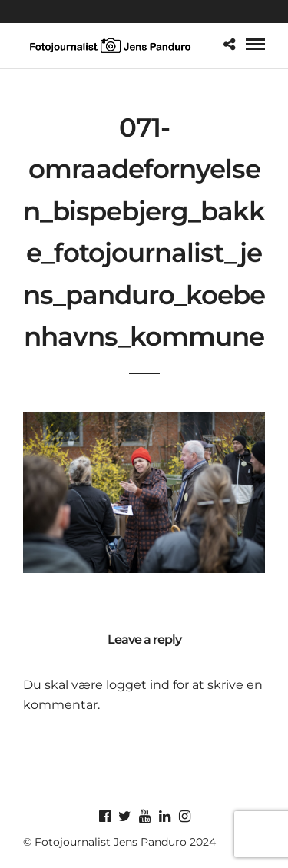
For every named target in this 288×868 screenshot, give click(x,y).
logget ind (138, 685)
